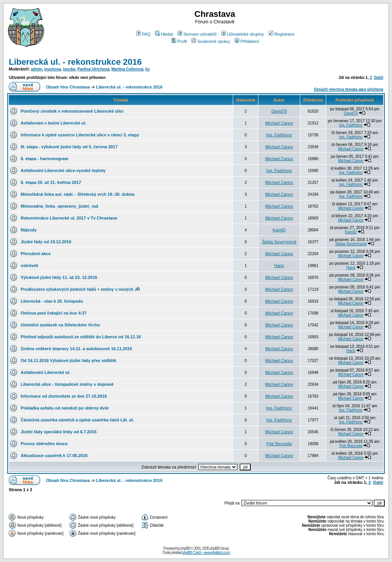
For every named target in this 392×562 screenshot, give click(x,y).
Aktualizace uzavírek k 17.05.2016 (54, 455)
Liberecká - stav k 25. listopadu (52, 301)
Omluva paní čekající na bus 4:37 (54, 313)
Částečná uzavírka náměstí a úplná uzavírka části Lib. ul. (77, 420)
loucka (69, 69)
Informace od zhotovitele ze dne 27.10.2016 (64, 396)
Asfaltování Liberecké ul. (46, 372)
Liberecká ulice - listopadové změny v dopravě (67, 384)
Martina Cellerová (127, 69)
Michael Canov (279, 123)
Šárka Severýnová (279, 242)
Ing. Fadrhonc (351, 125)
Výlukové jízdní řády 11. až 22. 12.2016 (59, 277)
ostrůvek (29, 265)
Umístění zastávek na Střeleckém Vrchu (60, 325)
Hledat (164, 34)
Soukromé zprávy (211, 41)
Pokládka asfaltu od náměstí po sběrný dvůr (65, 408)
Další (379, 78)
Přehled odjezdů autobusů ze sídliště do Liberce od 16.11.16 (81, 337)
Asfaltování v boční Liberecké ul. (53, 123)
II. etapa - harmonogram (45, 159)
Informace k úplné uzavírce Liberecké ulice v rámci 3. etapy (80, 135)
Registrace (282, 34)
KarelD (279, 230)
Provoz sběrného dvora (44, 444)
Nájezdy (29, 230)
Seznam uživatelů (197, 34)
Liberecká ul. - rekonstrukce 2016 (75, 62)
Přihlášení (247, 41)
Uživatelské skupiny (243, 34)
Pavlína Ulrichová (93, 69)
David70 (279, 111)
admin (37, 69)
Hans (279, 265)
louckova (53, 69)
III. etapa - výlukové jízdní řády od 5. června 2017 (69, 147)
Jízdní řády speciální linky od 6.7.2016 (59, 432)
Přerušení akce (36, 254)
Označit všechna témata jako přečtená (349, 89)
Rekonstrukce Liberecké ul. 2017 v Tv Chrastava (69, 218)
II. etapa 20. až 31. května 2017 (51, 182)
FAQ (143, 34)
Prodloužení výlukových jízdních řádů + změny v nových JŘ (80, 289)
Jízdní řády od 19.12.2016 (46, 242)
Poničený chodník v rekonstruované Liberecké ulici (72, 111)
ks (148, 69)
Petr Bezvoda (279, 444)
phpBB (185, 548)
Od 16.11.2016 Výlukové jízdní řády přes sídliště (68, 360)
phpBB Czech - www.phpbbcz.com (206, 553)
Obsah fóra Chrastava (68, 87)
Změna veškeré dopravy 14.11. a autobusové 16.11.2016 (76, 349)
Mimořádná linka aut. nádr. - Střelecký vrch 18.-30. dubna (78, 194)
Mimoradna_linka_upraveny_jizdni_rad (59, 206)
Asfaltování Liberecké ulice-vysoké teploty (63, 170)
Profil (179, 41)
